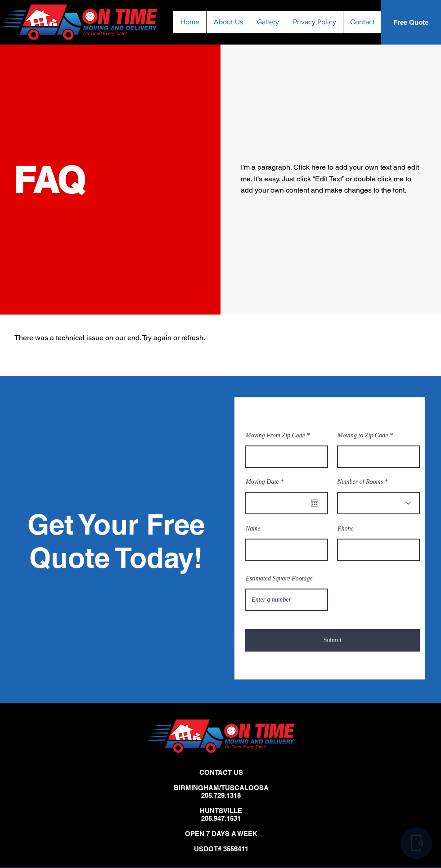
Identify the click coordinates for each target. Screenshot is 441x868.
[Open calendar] (315, 503)
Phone (346, 529)
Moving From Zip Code (275, 436)
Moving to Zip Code (363, 436)
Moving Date (266, 482)
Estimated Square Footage (279, 579)
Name (253, 529)
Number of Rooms (360, 482)
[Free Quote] (411, 22)
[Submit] (333, 640)
